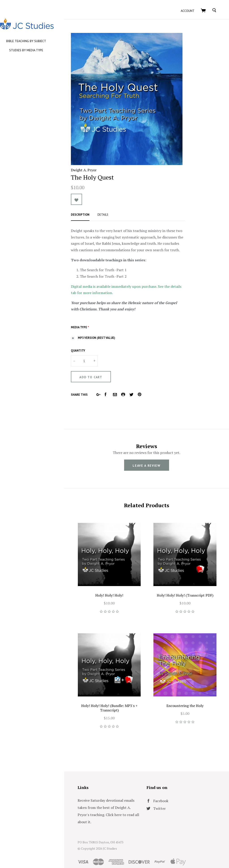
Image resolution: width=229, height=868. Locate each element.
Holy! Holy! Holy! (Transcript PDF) (188, 587)
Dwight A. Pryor (96, 168)
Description (92, 212)
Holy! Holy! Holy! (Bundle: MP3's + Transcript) (118, 694)
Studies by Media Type (38, 50)
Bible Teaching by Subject (38, 41)
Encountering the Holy (188, 691)
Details (115, 212)
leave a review (153, 463)
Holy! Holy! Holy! (118, 587)
